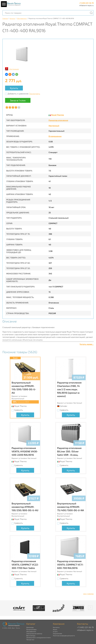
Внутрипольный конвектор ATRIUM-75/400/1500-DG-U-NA (71, 507)
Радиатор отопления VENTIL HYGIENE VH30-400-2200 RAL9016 (25, 451)
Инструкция (14, 69)
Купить (14, 88)
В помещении (55, 136)
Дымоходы (30, 627)
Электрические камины (34, 633)
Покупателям (57, 633)
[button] (90, 608)
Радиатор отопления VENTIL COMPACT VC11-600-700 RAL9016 (70, 565)
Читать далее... (87, 344)
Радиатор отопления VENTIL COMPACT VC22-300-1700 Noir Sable (25, 565)
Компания (59, 624)
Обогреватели (22, 18)
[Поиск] (91, 13)
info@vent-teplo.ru (86, 5)
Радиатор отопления (58, 120)
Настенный (54, 126)
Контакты (56, 627)
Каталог (12, 18)
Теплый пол (30, 640)
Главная (5, 18)
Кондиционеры (31, 629)
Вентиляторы (31, 636)
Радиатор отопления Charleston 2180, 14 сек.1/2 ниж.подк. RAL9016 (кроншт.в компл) (69, 389)
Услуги (55, 631)
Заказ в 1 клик (18, 100)
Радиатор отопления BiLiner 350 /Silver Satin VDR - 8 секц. (69, 451)
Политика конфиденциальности (64, 636)
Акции (55, 629)
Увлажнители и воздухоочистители (39, 637)
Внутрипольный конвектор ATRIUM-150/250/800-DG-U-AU (25, 507)
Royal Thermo (58, 115)
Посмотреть (35, 94)
